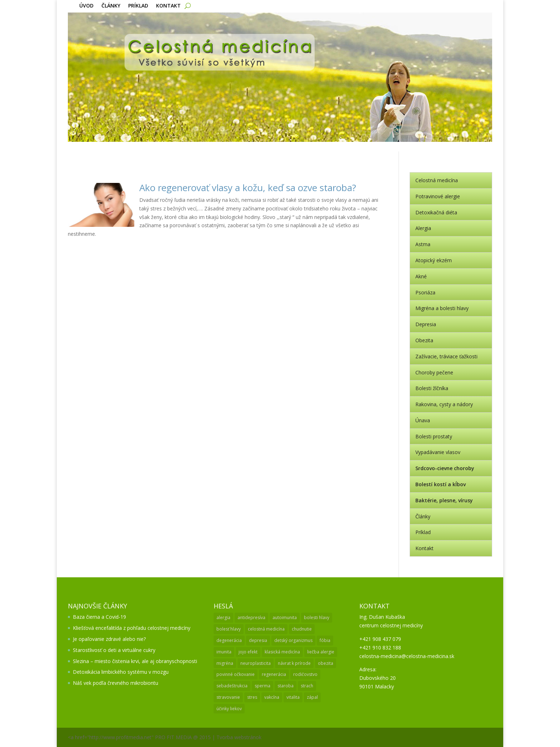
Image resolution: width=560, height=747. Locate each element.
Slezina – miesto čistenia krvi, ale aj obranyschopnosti (135, 661)
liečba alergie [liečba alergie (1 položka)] (321, 652)
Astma (423, 244)
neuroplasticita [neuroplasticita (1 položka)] (256, 663)
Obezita (424, 340)
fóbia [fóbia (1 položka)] (325, 640)
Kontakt (168, 6)
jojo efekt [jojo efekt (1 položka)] (248, 652)
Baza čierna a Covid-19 (99, 617)
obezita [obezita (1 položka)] (326, 663)
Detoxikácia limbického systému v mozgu (121, 672)
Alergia (423, 228)
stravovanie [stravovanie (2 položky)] (228, 697)
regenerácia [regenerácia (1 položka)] (274, 674)
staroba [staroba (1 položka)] (286, 686)
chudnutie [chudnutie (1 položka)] (302, 629)
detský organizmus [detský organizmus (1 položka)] (293, 640)
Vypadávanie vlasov (438, 452)
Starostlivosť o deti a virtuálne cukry (114, 650)
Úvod (86, 6)
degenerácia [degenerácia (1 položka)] (229, 640)
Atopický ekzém (434, 260)
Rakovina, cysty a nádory (444, 404)
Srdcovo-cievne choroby (445, 468)
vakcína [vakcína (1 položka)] (272, 697)
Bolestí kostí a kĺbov (441, 484)
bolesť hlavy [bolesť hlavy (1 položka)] (229, 629)
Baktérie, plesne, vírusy (444, 500)
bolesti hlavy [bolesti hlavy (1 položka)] (317, 617)
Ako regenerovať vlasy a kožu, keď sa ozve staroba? (248, 188)
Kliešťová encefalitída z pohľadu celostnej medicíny (132, 628)
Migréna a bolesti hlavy (442, 308)
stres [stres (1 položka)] (252, 697)
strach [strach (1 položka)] (307, 686)
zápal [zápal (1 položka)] (312, 697)
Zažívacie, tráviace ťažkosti (446, 356)
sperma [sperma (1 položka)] (262, 686)
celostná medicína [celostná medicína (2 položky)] (266, 629)
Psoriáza (425, 292)
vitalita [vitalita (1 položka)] (293, 697)
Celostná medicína (437, 180)
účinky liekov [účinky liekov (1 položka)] (229, 709)
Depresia (426, 324)
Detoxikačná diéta (436, 212)
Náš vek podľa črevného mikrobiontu (116, 683)
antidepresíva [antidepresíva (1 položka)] (251, 617)
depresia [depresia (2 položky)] (258, 640)
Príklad (138, 6)
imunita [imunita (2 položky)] (224, 652)
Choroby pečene (434, 372)
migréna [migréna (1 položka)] (225, 663)
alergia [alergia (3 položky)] (223, 617)
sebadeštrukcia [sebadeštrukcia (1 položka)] (232, 686)
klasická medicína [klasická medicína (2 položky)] (282, 652)
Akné (421, 276)
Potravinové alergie (438, 196)
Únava (423, 420)
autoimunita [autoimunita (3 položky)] (285, 617)
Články (111, 6)
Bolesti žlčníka (432, 388)
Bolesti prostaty (434, 436)
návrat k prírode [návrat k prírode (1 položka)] (294, 663)
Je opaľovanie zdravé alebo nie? (109, 639)
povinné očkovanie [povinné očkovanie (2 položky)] (236, 674)
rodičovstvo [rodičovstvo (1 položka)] (305, 674)
